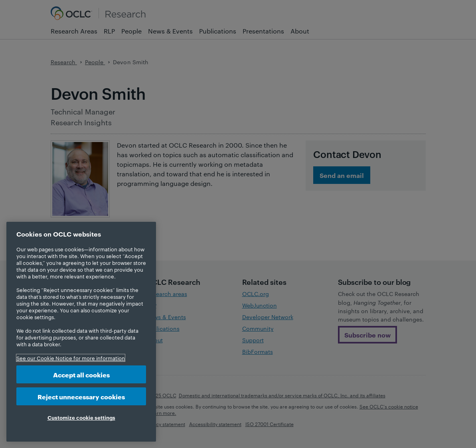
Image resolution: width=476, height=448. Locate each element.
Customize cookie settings (81, 417)
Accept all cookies (81, 374)
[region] (81, 332)
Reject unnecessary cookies (81, 396)
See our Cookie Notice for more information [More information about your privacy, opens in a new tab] (71, 358)
